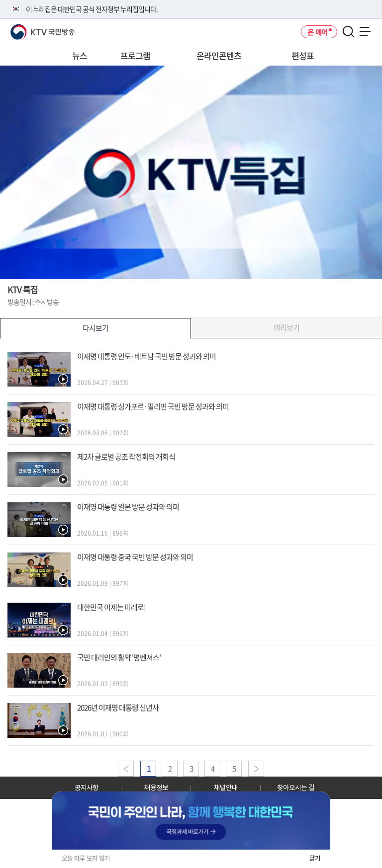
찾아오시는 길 (296, 788)
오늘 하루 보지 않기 (86, 858)
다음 (256, 769)
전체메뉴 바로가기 (0, 0)
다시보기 (95, 328)
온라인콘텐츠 (219, 55)
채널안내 (226, 788)
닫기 (315, 858)
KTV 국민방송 (28, 28)
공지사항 (87, 788)
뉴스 (80, 55)
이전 (126, 769)
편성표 (303, 55)
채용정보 (156, 788)
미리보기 (286, 327)
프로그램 (135, 55)
